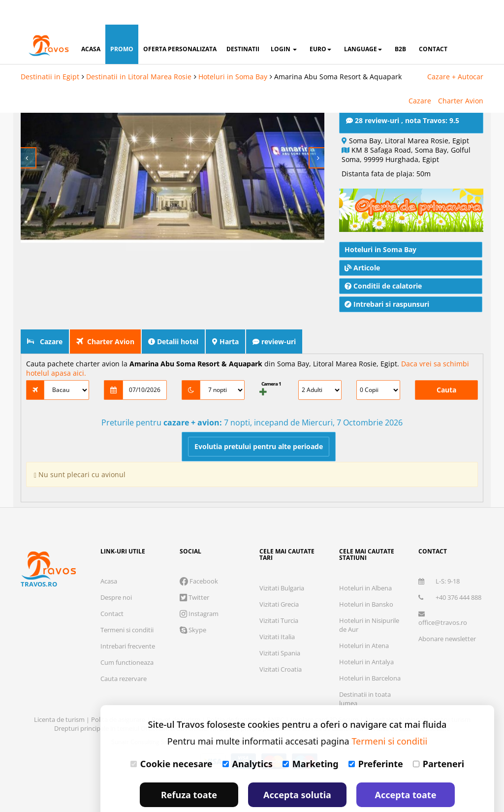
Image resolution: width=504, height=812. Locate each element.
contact (433, 24)
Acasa (109, 556)
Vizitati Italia (277, 612)
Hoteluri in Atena (364, 621)
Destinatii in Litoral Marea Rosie (139, 52)
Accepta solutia (297, 770)
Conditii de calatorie (383, 261)
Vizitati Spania (280, 628)
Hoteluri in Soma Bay (233, 52)
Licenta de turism (60, 695)
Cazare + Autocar (455, 52)
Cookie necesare (172, 739)
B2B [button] (400, 24)
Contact (112, 589)
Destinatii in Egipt (50, 52)
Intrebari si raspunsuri (387, 279)
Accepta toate (406, 770)
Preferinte (376, 739)
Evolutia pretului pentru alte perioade (259, 422)
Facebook (199, 556)
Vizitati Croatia (281, 645)
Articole (362, 243)
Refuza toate (189, 770)
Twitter (194, 573)
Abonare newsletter (447, 614)
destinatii (243, 24)
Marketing (311, 739)
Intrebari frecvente (128, 621)
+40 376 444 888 (450, 573)
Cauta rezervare (124, 654)
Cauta (446, 365)
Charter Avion (461, 76)
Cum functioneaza (127, 638)
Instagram (199, 589)
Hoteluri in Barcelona (370, 653)
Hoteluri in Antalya (366, 637)
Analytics (248, 739)
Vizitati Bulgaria (282, 563)
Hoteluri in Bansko (366, 580)
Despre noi (116, 573)
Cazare (420, 76)
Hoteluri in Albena (365, 563)
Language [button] (363, 24)
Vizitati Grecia (279, 580)
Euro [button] (320, 24)
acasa (91, 24)
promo (122, 24)
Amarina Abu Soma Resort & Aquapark (338, 52)
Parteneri (439, 739)
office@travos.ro (443, 594)
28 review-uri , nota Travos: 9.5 (403, 96)
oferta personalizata (180, 24)
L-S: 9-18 (439, 556)
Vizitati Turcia (279, 596)
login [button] (284, 24)
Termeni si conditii (127, 605)
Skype (193, 605)
